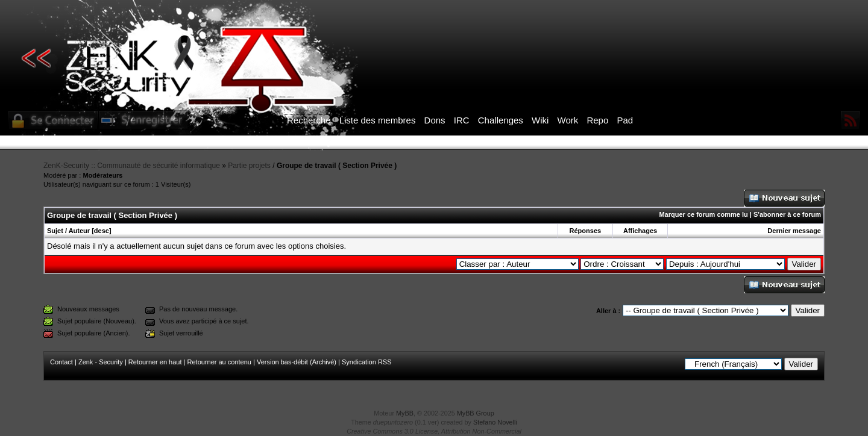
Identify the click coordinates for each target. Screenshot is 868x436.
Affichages (640, 231)
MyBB (405, 413)
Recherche (309, 120)
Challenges (501, 120)
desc (102, 231)
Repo (597, 120)
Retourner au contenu (219, 362)
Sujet (55, 231)
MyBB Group (476, 413)
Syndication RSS (367, 362)
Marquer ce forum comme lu (703, 214)
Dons (435, 120)
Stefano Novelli (495, 422)
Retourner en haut (155, 362)
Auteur (79, 231)
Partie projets (249, 166)
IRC (462, 120)
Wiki (540, 120)
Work (568, 120)
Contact (61, 362)
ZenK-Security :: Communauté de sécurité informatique (132, 166)
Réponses (586, 231)
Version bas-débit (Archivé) (297, 362)
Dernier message (794, 231)
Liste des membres (378, 120)
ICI (642, 143)
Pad (625, 120)
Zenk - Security (101, 362)
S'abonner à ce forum (787, 214)
